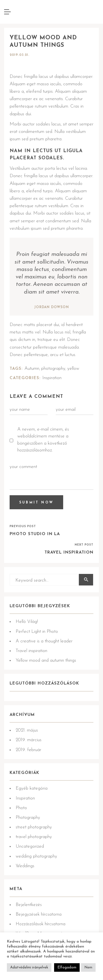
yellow (73, 369)
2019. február (28, 750)
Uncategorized (30, 846)
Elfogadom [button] (67, 967)
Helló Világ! (27, 622)
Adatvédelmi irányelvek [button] (29, 967)
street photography (34, 827)
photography (53, 369)
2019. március (29, 740)
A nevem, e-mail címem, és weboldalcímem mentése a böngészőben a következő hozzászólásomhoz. (43, 440)
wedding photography (36, 856)
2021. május (27, 730)
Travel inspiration (69, 553)
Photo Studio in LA (35, 534)
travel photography (34, 837)
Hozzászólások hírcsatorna (41, 924)
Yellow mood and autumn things (46, 660)
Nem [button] (88, 967)
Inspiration (52, 378)
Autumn (32, 369)
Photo (21, 808)
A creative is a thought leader (44, 641)
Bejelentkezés (29, 905)
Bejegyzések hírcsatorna (39, 914)
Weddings (25, 866)
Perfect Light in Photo (37, 632)
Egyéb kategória (32, 788)
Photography (28, 818)
